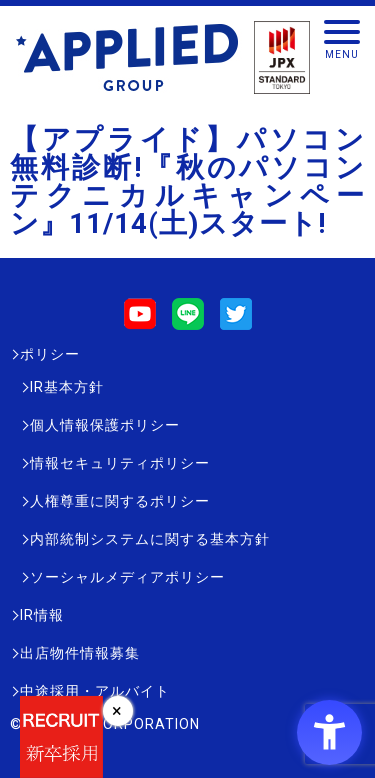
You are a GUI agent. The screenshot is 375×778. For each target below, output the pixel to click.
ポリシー (50, 354)
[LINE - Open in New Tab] (188, 320)
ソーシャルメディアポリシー (127, 577)
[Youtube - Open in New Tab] (140, 320)
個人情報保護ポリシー (105, 425)
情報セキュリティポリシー (120, 463)
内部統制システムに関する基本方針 (150, 539)
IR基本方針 (67, 387)
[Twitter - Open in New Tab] (236, 320)
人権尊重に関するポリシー (120, 501)
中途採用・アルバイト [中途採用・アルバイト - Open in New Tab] (95, 691)
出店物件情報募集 (80, 653)
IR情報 (42, 615)
